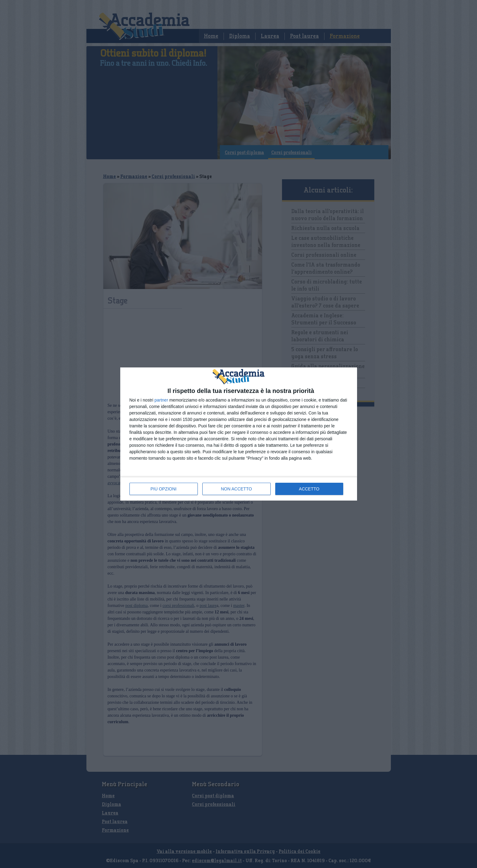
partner (161, 400)
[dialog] (239, 434)
